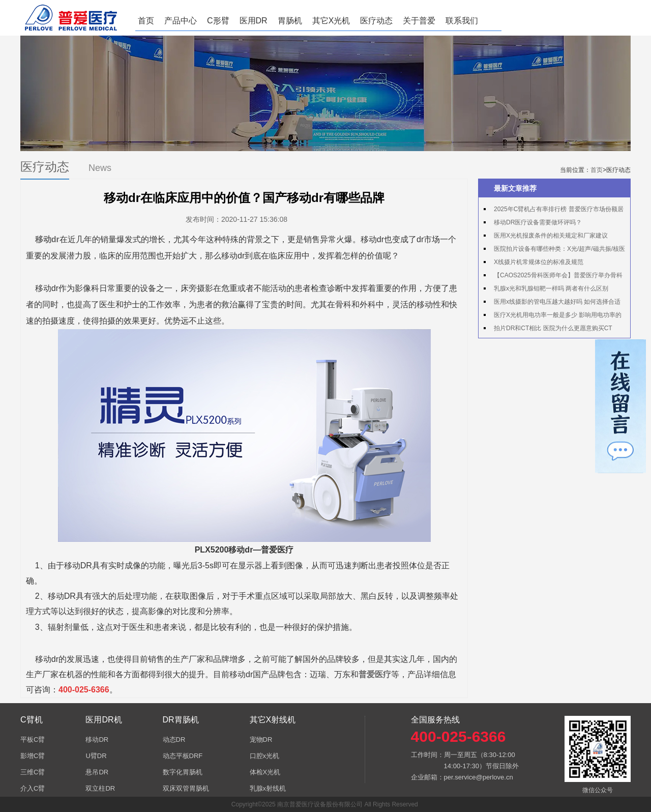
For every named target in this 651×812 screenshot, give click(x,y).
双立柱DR (100, 788)
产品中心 (181, 21)
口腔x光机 (265, 756)
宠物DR (261, 739)
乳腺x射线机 (268, 788)
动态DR (174, 739)
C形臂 (218, 21)
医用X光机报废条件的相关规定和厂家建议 (551, 236)
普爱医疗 (375, 674)
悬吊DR (97, 772)
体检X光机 (265, 772)
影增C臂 (33, 756)
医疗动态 (376, 21)
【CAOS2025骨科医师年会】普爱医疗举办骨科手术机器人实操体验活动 (553, 277)
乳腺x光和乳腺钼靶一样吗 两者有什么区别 (551, 288)
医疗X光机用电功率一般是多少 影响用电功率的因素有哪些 (553, 316)
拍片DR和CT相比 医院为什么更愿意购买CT (553, 328)
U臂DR (96, 756)
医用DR (254, 21)
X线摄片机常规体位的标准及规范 (539, 262)
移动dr (47, 239)
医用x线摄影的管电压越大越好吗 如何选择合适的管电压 (552, 303)
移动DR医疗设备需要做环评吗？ (538, 222)
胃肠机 (290, 21)
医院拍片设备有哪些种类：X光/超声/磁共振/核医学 (554, 250)
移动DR (97, 739)
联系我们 (462, 21)
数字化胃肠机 (183, 772)
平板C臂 (33, 739)
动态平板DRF (183, 756)
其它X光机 (331, 21)
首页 (146, 21)
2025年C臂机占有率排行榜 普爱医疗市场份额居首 (554, 211)
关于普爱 (419, 21)
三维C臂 (33, 772)
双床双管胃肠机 (186, 788)
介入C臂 (33, 788)
